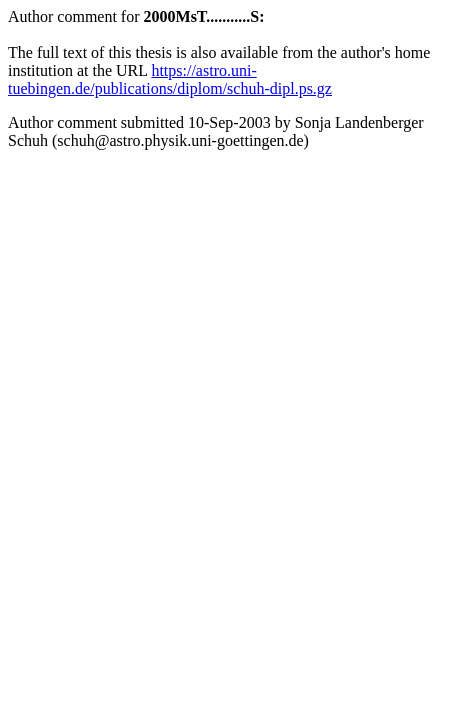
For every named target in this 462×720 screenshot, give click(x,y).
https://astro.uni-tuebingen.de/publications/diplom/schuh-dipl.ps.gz (170, 79)
